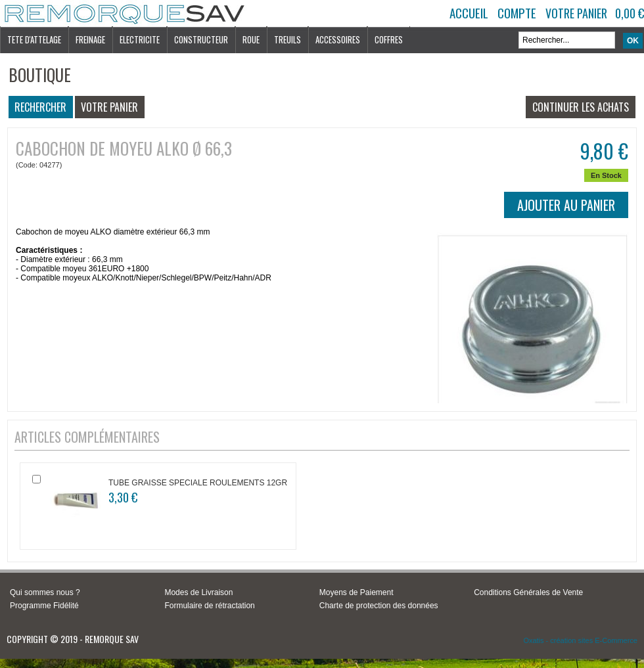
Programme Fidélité (44, 606)
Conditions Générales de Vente (528, 592)
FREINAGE (90, 39)
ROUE (251, 39)
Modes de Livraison (198, 592)
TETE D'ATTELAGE (34, 39)
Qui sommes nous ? (45, 592)
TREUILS (287, 39)
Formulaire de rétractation (209, 606)
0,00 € (630, 13)
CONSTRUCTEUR (201, 39)
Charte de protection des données (379, 606)
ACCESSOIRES (338, 39)
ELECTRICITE (140, 39)
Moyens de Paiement (356, 592)
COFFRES (389, 39)
